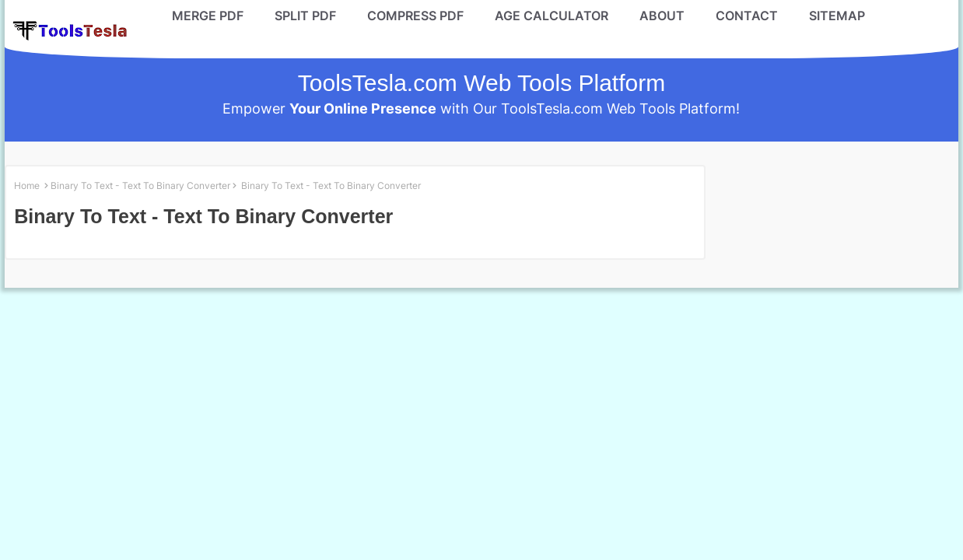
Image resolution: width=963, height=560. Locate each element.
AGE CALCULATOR (552, 16)
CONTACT (747, 16)
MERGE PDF (208, 16)
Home (27, 185)
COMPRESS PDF (415, 16)
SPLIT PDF (305, 16)
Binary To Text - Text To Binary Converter (140, 185)
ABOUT (662, 16)
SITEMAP (837, 16)
